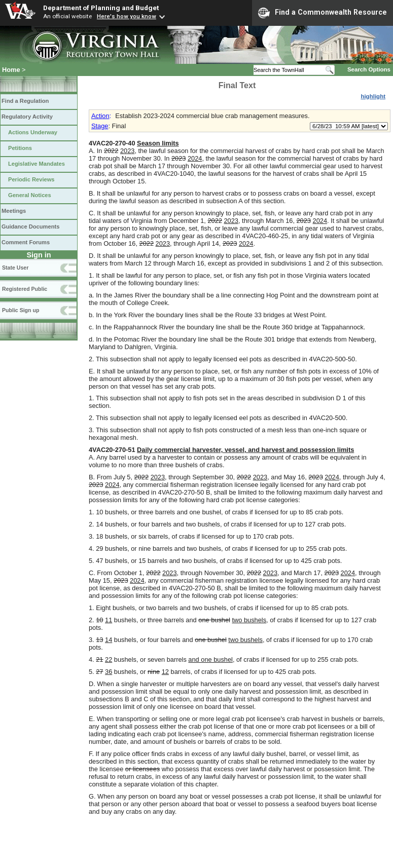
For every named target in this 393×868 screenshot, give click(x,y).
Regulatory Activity (27, 117)
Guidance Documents (30, 227)
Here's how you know (127, 16)
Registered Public (25, 289)
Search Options (369, 69)
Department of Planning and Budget (101, 8)
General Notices (30, 195)
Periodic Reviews (31, 179)
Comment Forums (26, 242)
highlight (373, 96)
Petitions (20, 148)
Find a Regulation (25, 101)
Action (100, 116)
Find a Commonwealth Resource (323, 13)
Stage (100, 126)
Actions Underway (33, 132)
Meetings (14, 211)
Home (11, 70)
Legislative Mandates (37, 164)
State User (15, 268)
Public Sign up (21, 310)
